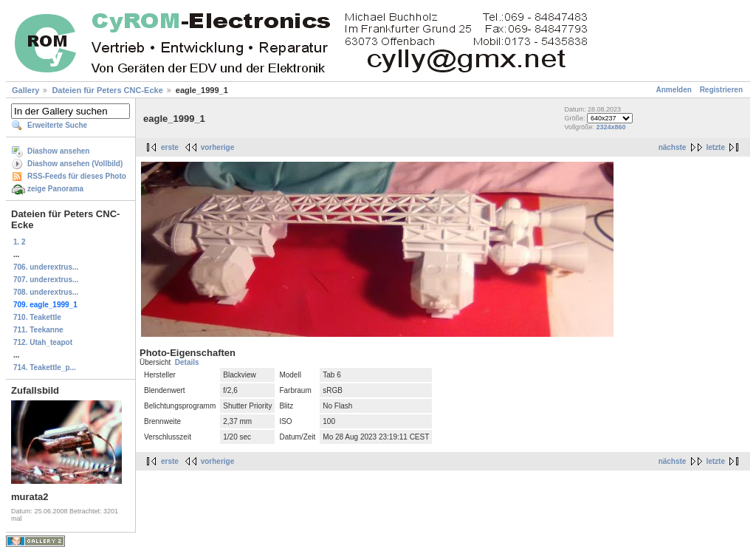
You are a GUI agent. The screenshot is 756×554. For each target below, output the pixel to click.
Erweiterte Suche (57, 125)
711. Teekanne (38, 330)
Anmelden (674, 90)
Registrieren (721, 90)
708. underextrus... (46, 292)
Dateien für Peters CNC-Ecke (107, 90)
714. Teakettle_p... (45, 367)
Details (187, 362)
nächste (673, 147)
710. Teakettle (37, 317)
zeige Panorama (55, 189)
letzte (715, 147)
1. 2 (20, 242)
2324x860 (611, 127)
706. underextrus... (46, 267)
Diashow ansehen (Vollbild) (75, 164)
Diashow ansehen (58, 151)
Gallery (25, 90)
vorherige (218, 147)
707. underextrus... (46, 280)
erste (170, 147)
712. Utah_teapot (43, 342)
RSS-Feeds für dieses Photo (77, 176)
